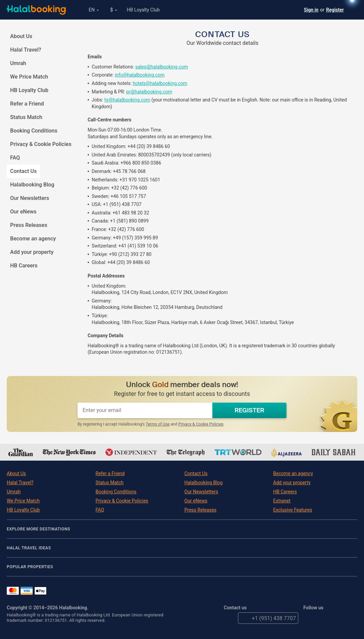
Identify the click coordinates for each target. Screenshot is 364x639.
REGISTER (249, 410)
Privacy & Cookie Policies (41, 144)
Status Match (26, 117)
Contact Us (25, 171)
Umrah (18, 63)
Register (335, 10)
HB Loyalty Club (143, 10)
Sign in (311, 10)
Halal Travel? (26, 50)
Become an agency (33, 239)
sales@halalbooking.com (161, 67)
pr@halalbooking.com (149, 92)
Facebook (323, 618)
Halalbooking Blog (32, 185)
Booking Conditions (34, 131)
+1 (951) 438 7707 (267, 618)
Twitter (309, 618)
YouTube (337, 618)
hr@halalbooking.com (127, 100)
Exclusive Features (293, 510)
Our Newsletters (30, 198)
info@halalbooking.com (140, 75)
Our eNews (23, 212)
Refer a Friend (27, 104)
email (230, 618)
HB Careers (24, 266)
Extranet (282, 501)
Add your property (32, 252)
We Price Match (29, 77)
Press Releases (29, 225)
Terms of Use (158, 424)
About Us (21, 36)
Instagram (352, 618)
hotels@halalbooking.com (160, 83)
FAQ (15, 158)
